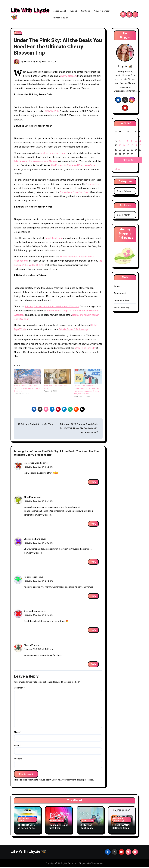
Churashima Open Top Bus (74, 193)
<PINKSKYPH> (51, 112)
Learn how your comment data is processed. (73, 781)
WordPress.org (122, 308)
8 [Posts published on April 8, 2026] (128, 142)
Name (18, 733)
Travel (18, 34)
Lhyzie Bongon (31, 62)
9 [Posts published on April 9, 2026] (132, 142)
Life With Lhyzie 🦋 (30, 14)
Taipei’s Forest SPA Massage (73, 330)
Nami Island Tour (53, 239)
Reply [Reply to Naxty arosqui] (93, 597)
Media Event (59, 11)
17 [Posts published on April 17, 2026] (136, 146)
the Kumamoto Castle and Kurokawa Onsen (74, 166)
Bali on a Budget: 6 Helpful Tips (35, 425)
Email (17, 746)
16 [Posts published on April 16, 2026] (132, 146)
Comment (19, 688)
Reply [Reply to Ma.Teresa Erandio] (93, 483)
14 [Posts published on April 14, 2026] (124, 146)
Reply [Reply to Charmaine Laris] (93, 562)
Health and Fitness (24, 820)
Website (18, 759)
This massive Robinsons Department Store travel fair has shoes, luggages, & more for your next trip (87, 390)
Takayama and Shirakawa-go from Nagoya (35, 162)
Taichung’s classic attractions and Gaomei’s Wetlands (52, 307)
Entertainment (57, 821)
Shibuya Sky (93, 185)
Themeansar (97, 864)
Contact (85, 11)
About (74, 11)
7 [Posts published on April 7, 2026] (124, 142)
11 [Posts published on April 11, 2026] (140, 142)
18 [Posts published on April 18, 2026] (140, 146)
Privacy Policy (60, 18)
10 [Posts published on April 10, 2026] (136, 142)
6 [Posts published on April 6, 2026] (120, 142)
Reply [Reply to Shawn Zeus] (93, 665)
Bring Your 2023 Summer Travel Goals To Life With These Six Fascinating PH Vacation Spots (79, 429)
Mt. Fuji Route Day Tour (53, 154)
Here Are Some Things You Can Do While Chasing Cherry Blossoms (27, 389)
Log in (117, 287)
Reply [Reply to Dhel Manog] (93, 524)
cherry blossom (69, 77)
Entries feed (120, 294)
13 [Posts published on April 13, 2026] (120, 146)
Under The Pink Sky (85, 349)
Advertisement (102, 11)
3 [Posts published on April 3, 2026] (136, 137)
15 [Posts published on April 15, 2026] (128, 146)
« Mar (117, 170)
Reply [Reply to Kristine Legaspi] (93, 631)
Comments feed (122, 301)
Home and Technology (119, 820)
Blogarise (83, 864)
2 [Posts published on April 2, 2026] (132, 137)
